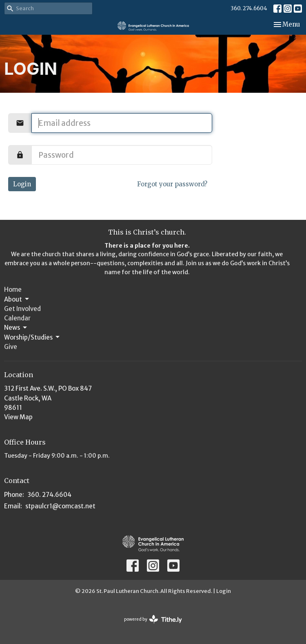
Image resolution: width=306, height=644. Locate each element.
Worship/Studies (32, 337)
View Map (18, 417)
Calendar (17, 318)
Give (11, 347)
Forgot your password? (172, 184)
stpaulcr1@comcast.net (60, 506)
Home (13, 290)
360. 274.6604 (249, 8)
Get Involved (22, 309)
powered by (153, 619)
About (17, 299)
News (16, 328)
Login (22, 184)
